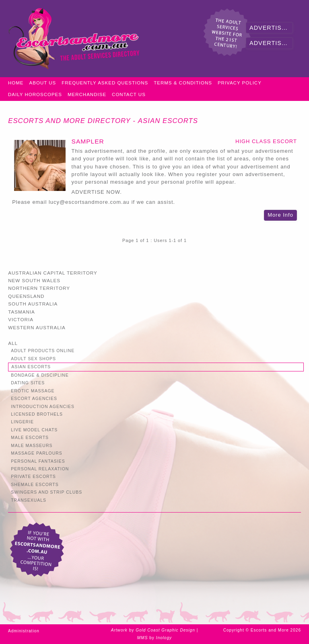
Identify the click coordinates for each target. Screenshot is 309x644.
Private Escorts (33, 477)
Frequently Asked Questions (105, 83)
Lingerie (22, 422)
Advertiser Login (271, 28)
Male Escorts (30, 438)
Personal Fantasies (38, 461)
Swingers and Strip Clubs (46, 492)
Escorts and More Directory (69, 121)
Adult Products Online (43, 351)
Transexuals (29, 500)
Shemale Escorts (35, 485)
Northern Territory (39, 288)
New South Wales (34, 280)
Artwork (119, 630)
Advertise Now (271, 43)
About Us (43, 83)
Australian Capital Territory (53, 273)
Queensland (26, 296)
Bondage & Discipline (40, 375)
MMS (143, 638)
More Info (280, 215)
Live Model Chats (34, 430)
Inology (164, 638)
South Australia (33, 304)
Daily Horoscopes (35, 94)
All (13, 343)
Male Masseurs (32, 446)
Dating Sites (28, 383)
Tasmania (22, 312)
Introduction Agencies (43, 407)
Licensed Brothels (37, 414)
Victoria (21, 319)
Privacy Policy (240, 83)
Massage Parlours (37, 453)
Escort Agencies (34, 399)
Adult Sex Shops (33, 359)
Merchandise (87, 94)
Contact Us (129, 94)
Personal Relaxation (40, 469)
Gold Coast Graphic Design (165, 630)
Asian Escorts (168, 121)
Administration (24, 631)
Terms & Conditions (183, 83)
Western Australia (37, 327)
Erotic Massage (33, 391)
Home (16, 83)
